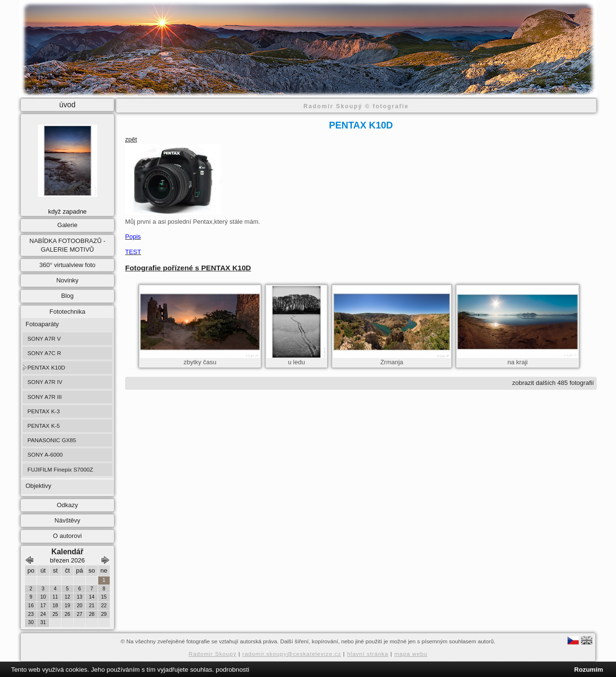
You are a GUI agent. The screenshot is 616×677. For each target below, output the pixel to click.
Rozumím (589, 670)
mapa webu (411, 654)
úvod (67, 105)
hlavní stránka (368, 654)
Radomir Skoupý (213, 654)
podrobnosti (232, 670)
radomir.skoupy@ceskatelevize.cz (292, 654)
